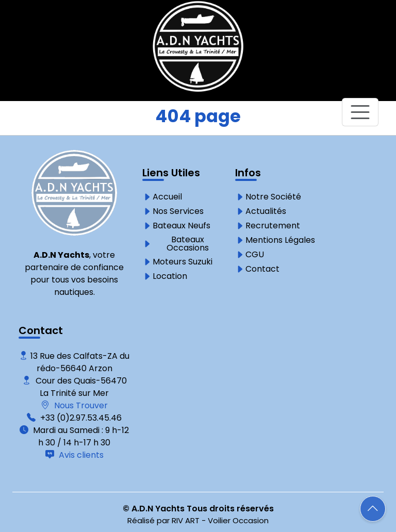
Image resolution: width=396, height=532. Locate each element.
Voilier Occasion (238, 520)
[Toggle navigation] (360, 112)
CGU (255, 255)
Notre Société (273, 197)
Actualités (266, 211)
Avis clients (80, 455)
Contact (262, 269)
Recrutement (273, 226)
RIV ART (186, 520)
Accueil (167, 197)
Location (170, 276)
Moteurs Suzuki (183, 262)
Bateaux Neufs (181, 226)
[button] (373, 509)
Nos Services (178, 211)
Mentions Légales (280, 240)
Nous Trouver (80, 405)
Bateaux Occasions (188, 244)
